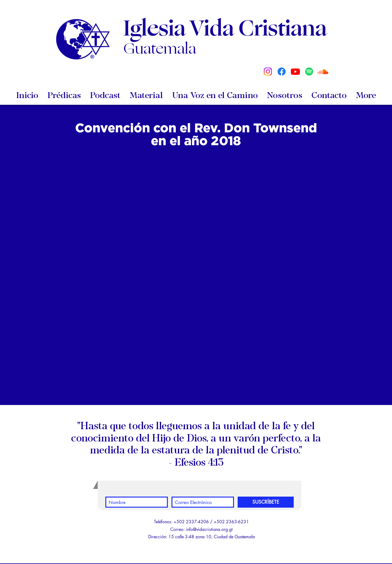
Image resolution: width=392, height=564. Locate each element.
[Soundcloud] (323, 72)
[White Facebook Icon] (204, 559)
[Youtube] (295, 72)
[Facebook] (282, 72)
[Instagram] (268, 72)
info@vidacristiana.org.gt (209, 529)
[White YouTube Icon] (193, 559)
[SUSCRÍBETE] (266, 502)
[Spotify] (309, 72)
